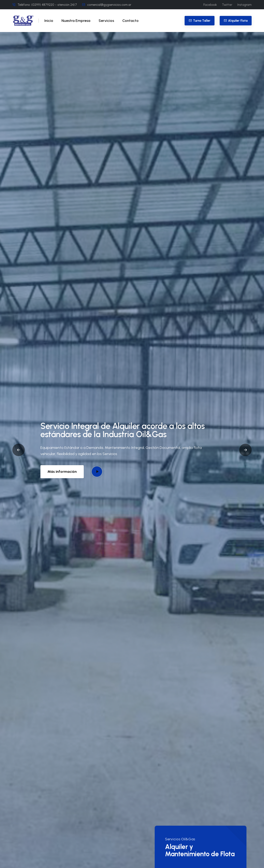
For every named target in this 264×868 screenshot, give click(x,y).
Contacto (130, 21)
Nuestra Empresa (76, 21)
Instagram (245, 5)
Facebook (210, 5)
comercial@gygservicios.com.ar (109, 5)
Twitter (227, 5)
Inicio (49, 21)
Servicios (106, 21)
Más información (62, 472)
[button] (19, 450)
